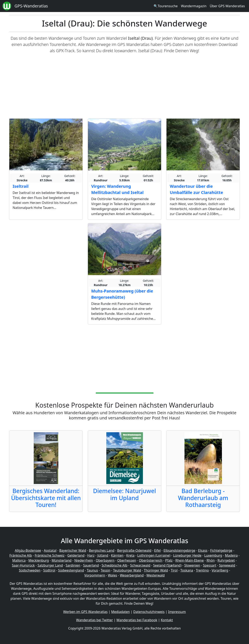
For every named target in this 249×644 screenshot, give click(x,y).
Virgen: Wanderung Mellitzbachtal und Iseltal (117, 189)
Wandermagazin (194, 6)
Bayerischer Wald (73, 550)
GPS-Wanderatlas (31, 6)
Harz (91, 555)
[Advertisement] (124, 86)
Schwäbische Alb (114, 565)
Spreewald (227, 565)
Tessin (105, 570)
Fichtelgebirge (221, 550)
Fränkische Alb (21, 555)
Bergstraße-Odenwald (134, 550)
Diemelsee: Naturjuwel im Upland (124, 494)
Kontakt (167, 620)
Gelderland (76, 555)
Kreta (130, 555)
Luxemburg (213, 555)
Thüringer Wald (156, 570)
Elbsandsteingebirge (179, 550)
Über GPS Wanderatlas (227, 6)
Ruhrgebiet (226, 560)
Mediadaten (120, 612)
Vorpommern (95, 575)
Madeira (231, 555)
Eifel (157, 550)
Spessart (209, 565)
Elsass (203, 550)
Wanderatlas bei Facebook (137, 620)
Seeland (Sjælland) (167, 565)
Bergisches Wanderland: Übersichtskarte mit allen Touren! (46, 498)
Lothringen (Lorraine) (154, 555)
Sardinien (73, 565)
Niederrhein (84, 560)
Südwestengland (71, 570)
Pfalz (169, 560)
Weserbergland (132, 575)
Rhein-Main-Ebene (190, 560)
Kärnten (117, 555)
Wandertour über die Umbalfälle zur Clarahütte (196, 189)
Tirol (174, 570)
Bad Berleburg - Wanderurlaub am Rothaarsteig (203, 498)
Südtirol (49, 570)
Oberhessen (127, 560)
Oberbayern (105, 560)
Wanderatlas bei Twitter (95, 620)
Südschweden (30, 570)
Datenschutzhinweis (149, 612)
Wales (113, 575)
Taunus (92, 570)
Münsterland (62, 560)
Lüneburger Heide (187, 555)
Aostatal (50, 550)
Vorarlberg (220, 570)
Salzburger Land (50, 565)
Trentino (202, 570)
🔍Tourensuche (166, 6)
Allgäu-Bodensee (28, 550)
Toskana (187, 570)
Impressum (177, 612)
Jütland (103, 555)
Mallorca (19, 560)
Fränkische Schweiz (50, 555)
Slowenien (192, 565)
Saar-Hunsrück (23, 565)
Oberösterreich (151, 560)
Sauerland (91, 565)
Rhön (211, 560)
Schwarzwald (140, 565)
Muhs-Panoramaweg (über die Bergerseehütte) (122, 294)
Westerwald (156, 575)
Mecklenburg (39, 560)
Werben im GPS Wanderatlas (86, 612)
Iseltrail (21, 186)
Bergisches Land (102, 550)
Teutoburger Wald (127, 570)
